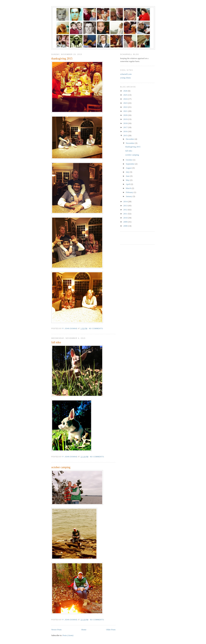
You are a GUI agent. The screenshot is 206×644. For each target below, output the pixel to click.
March (129, 188)
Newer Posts (56, 630)
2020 (126, 115)
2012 (126, 210)
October (129, 160)
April (128, 184)
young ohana (125, 78)
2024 (126, 99)
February (130, 192)
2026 (126, 91)
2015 (126, 135)
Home (84, 630)
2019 (126, 119)
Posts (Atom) (68, 635)
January (129, 196)
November (130, 143)
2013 (126, 206)
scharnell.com (126, 74)
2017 (126, 127)
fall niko (56, 342)
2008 (126, 226)
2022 (126, 107)
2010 (126, 218)
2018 (126, 123)
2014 (126, 201)
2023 (126, 103)
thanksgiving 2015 (62, 59)
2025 (126, 95)
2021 (126, 111)
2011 (126, 214)
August (129, 168)
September (130, 164)
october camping (61, 467)
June (128, 176)
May (128, 180)
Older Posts (111, 630)
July (128, 172)
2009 (126, 222)
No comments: (96, 329)
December (130, 139)
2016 (126, 131)
